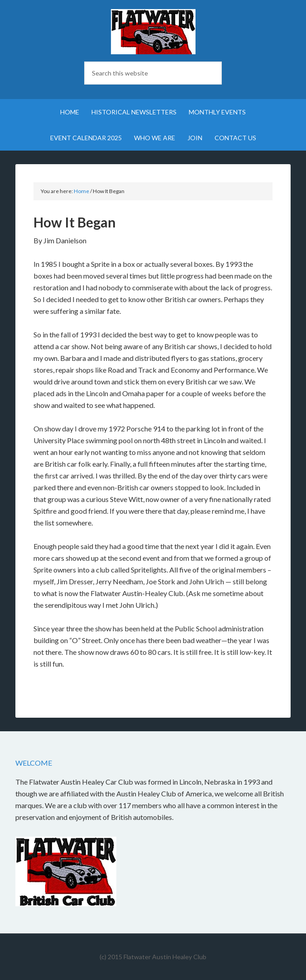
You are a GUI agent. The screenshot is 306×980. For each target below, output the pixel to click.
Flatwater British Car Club (153, 32)
